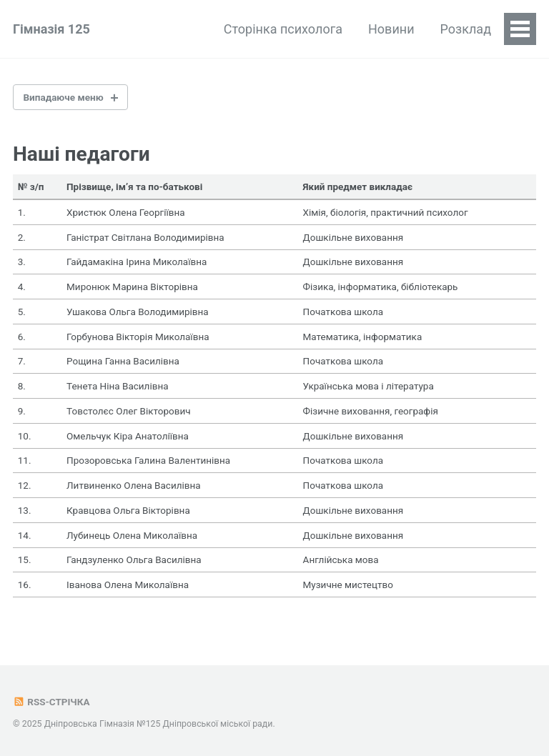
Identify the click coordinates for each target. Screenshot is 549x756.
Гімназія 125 (51, 29)
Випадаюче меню (64, 97)
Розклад (466, 29)
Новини (391, 29)
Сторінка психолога (283, 29)
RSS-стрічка (51, 702)
